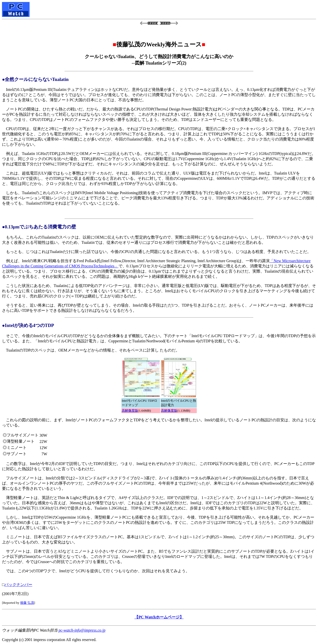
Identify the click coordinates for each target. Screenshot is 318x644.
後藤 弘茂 (27, 603)
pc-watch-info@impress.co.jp (82, 630)
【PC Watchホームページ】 (159, 617)
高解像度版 (130, 411)
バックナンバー (18, 585)
